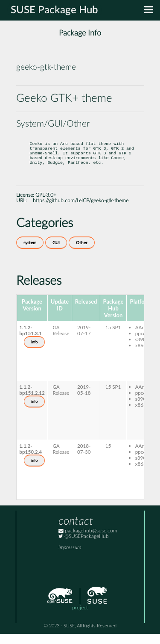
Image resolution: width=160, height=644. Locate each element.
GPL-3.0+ (46, 205)
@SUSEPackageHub (84, 547)
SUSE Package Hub (54, 10)
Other (82, 253)
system (30, 253)
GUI (56, 253)
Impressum (70, 558)
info (34, 352)
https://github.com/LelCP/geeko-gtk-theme (81, 211)
